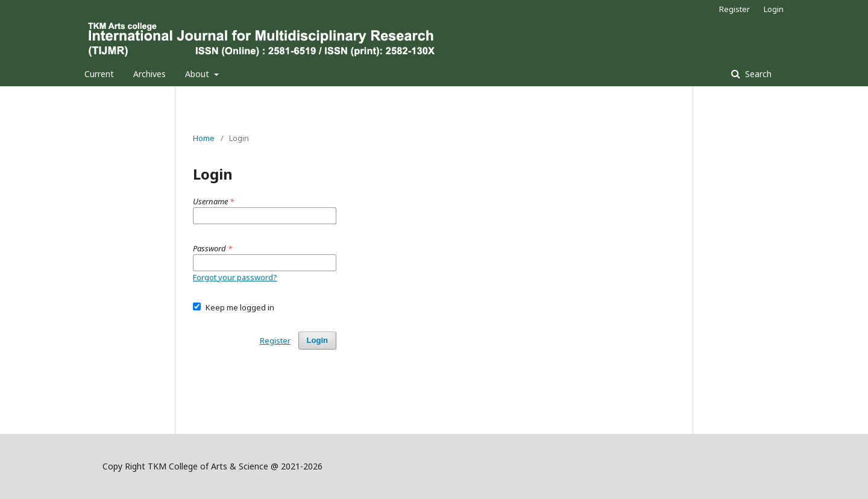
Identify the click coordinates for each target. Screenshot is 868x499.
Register (734, 9)
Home (204, 138)
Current (99, 74)
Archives (149, 74)
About (198, 74)
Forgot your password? (235, 277)
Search (757, 74)
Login (774, 9)
